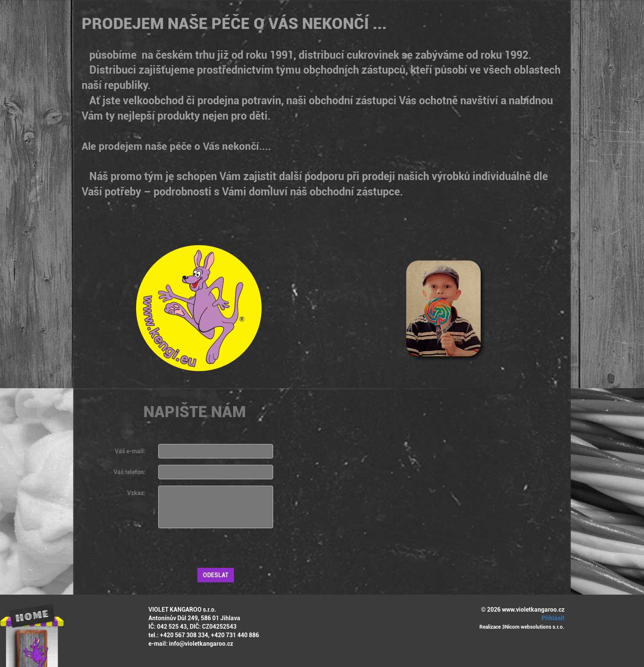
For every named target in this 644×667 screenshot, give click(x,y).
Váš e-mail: (130, 451)
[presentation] (223, 551)
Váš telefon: (130, 472)
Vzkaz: (136, 493)
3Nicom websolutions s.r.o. (533, 627)
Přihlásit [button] (552, 618)
